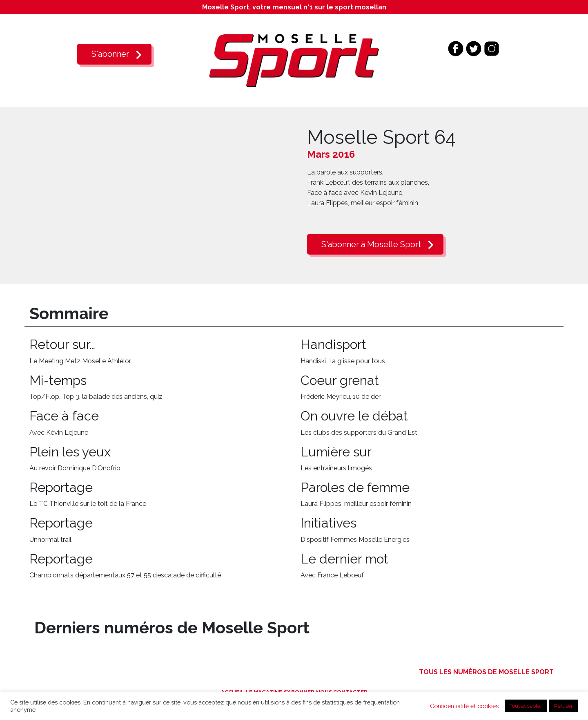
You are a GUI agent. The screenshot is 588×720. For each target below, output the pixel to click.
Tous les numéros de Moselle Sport (486, 672)
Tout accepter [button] (526, 706)
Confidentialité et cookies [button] (464, 706)
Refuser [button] (563, 706)
